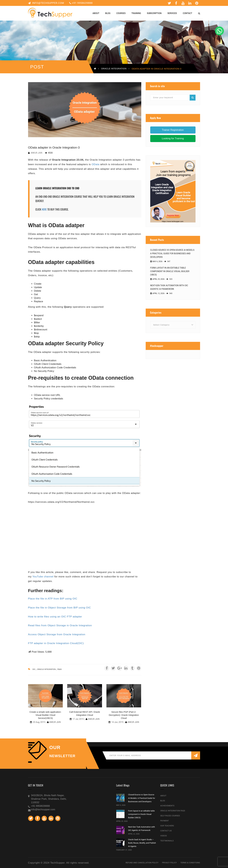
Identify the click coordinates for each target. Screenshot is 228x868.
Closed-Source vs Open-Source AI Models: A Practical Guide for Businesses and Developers (173, 254)
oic (34, 669)
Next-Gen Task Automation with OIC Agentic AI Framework (169, 287)
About (163, 796)
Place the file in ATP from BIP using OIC (53, 599)
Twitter (169, 3)
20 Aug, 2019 (39, 722)
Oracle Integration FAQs (173, 811)
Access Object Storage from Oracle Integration (57, 634)
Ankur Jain (36, 153)
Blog (163, 801)
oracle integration (46, 669)
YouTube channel (43, 577)
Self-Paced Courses (170, 816)
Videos (164, 836)
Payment (165, 821)
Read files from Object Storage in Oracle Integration (60, 625)
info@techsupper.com (46, 3)
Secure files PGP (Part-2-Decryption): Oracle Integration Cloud (124, 715)
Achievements (167, 806)
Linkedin (190, 3)
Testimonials (167, 841)
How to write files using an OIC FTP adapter (55, 617)
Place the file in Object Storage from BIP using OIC (60, 608)
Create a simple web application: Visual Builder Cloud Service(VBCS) (45, 715)
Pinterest (197, 3)
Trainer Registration (173, 130)
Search (193, 98)
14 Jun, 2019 (117, 722)
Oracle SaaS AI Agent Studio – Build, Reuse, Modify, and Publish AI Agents (142, 843)
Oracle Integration (114, 69)
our (55, 747)
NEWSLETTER (62, 756)
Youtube (183, 3)
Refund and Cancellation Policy (142, 863)
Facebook (176, 3)
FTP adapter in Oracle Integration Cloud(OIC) (56, 643)
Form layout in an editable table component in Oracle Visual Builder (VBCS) (170, 271)
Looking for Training (173, 138)
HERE (44, 209)
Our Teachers (167, 826)
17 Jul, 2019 (78, 719)
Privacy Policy (169, 863)
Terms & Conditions (190, 863)
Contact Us (166, 831)
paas (59, 669)
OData (95, 164)
